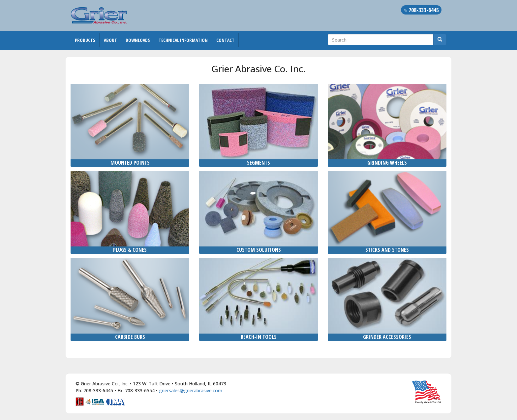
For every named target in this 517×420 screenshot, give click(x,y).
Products (85, 40)
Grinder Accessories (387, 337)
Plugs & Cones (130, 250)
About (110, 40)
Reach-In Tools (259, 337)
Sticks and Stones (387, 250)
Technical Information (183, 40)
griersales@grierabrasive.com (191, 390)
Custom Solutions (259, 250)
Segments (258, 163)
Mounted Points (130, 163)
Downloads (138, 40)
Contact (225, 40)
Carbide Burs (130, 337)
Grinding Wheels (387, 163)
